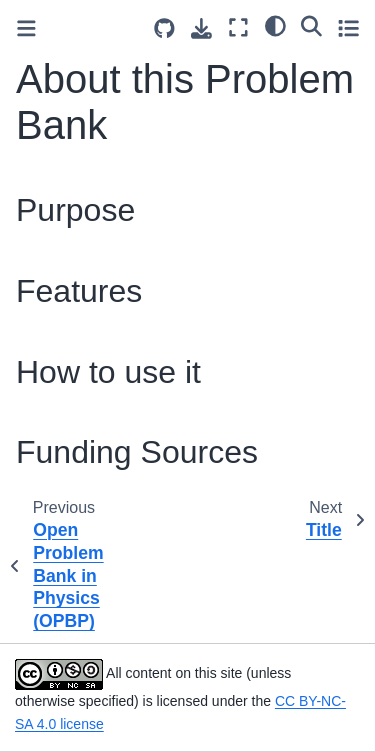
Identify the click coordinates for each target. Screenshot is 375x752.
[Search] (311, 25)
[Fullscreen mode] (238, 27)
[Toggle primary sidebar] (26, 28)
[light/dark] (275, 25)
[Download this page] (201, 28)
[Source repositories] (164, 28)
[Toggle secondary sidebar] (348, 27)
